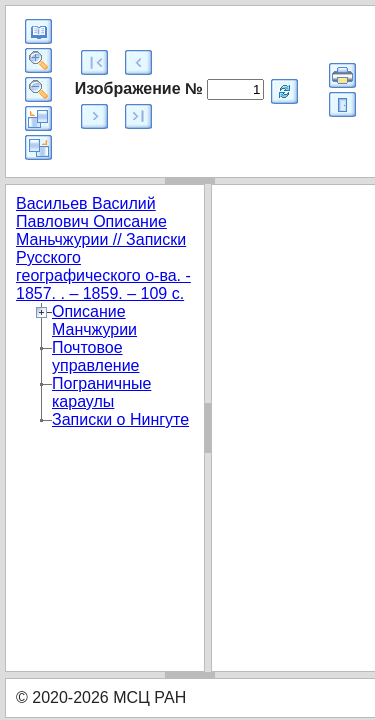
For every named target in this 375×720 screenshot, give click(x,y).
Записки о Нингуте (120, 419)
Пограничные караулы (101, 392)
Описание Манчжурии (94, 320)
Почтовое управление (96, 356)
